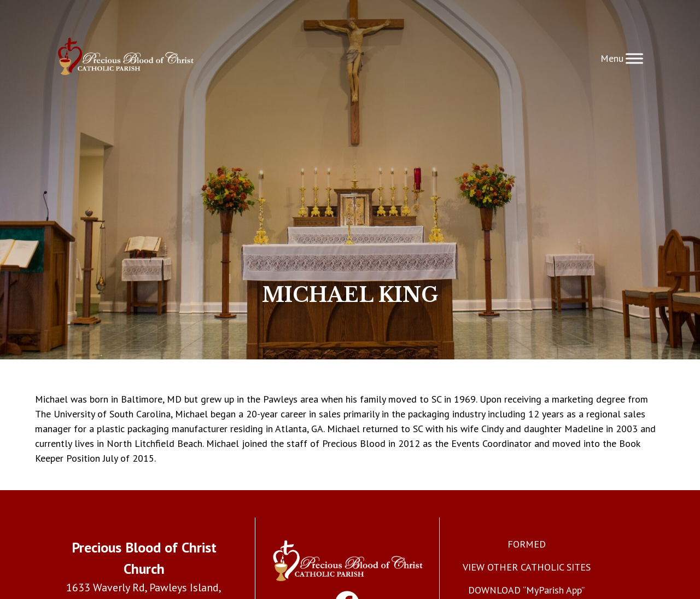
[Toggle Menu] (634, 58)
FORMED (527, 544)
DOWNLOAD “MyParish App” (526, 590)
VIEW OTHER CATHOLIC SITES (527, 567)
